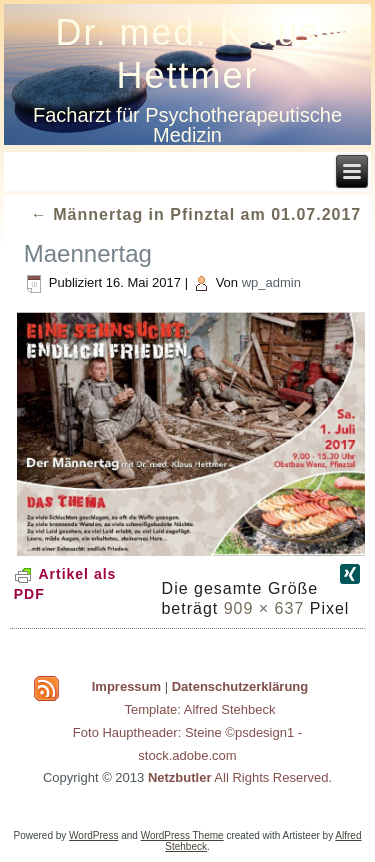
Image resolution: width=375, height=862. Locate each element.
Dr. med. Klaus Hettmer (187, 54)
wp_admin (271, 282)
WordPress (93, 835)
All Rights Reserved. (240, 777)
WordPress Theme (182, 835)
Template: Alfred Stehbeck (199, 709)
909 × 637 (264, 608)
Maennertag (88, 253)
